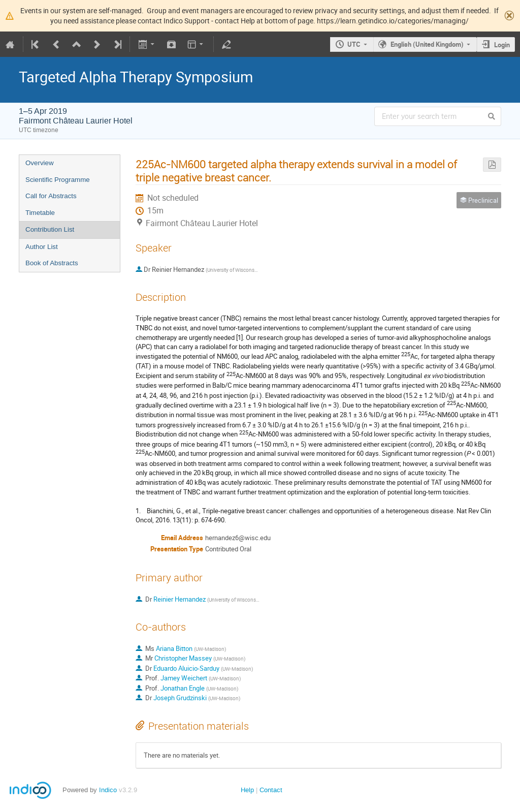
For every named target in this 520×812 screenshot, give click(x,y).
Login (502, 45)
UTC (354, 44)
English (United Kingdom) (427, 44)
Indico (108, 790)
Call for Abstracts (51, 196)
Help (247, 790)
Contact (271, 790)
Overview (40, 163)
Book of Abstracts (52, 263)
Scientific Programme (58, 180)
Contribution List (50, 229)
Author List (42, 247)
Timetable (40, 213)
